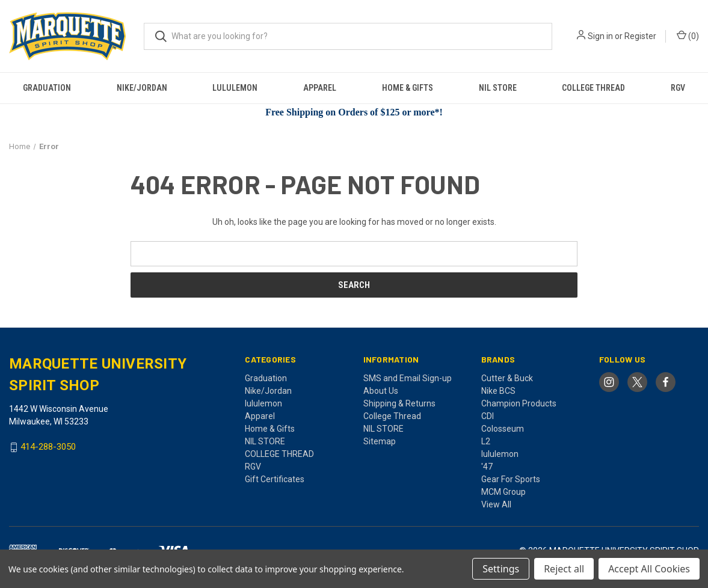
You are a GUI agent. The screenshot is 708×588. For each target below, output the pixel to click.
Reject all (564, 569)
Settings (501, 569)
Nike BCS (498, 391)
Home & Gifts (408, 88)
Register (640, 36)
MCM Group (503, 492)
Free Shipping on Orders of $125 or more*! (354, 112)
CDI (488, 416)
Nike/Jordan (142, 88)
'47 (487, 467)
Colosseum (503, 429)
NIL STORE (498, 88)
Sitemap (380, 441)
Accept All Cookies (649, 569)
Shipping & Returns (399, 403)
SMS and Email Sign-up (408, 378)
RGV (678, 88)
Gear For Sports (511, 479)
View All (496, 504)
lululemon (235, 88)
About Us (381, 391)
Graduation (47, 88)
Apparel (320, 88)
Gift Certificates (275, 479)
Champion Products (519, 403)
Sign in (600, 36)
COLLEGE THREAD (593, 88)
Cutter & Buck (507, 378)
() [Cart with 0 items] (688, 35)
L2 (486, 441)
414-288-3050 (48, 447)
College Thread (392, 416)
